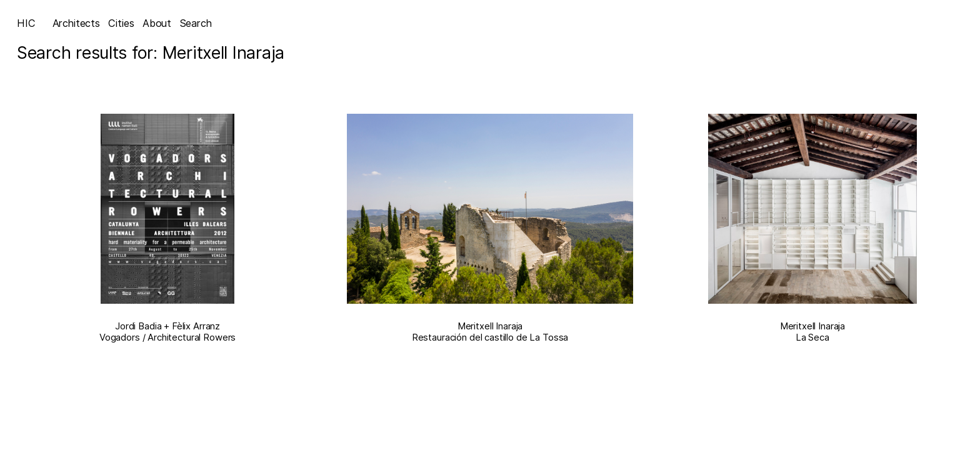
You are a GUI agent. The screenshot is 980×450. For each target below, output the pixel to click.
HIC (26, 23)
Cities (121, 23)
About (157, 23)
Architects (76, 23)
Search (196, 23)
